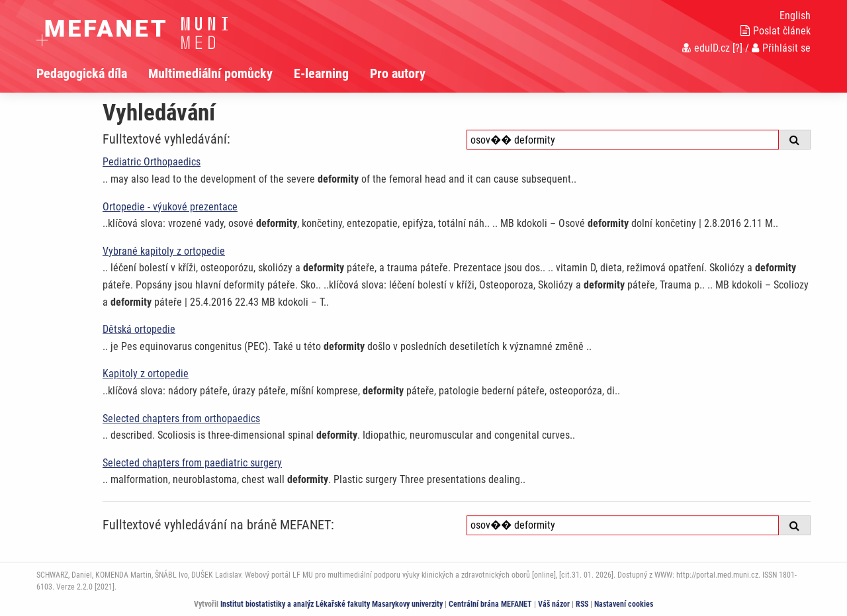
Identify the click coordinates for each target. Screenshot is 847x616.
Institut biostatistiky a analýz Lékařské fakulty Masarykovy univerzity (332, 604)
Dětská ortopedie (139, 329)
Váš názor (554, 604)
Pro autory (398, 73)
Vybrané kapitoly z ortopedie (164, 251)
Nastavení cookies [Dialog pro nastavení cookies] (624, 604)
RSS (582, 604)
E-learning (321, 73)
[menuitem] (92, 73)
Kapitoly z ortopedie (146, 374)
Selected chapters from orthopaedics (181, 418)
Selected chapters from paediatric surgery (192, 463)
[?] (737, 48)
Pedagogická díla (82, 73)
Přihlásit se (781, 48)
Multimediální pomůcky (210, 73)
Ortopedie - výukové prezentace (170, 207)
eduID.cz (706, 48)
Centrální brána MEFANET (490, 604)
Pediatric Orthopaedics (152, 162)
